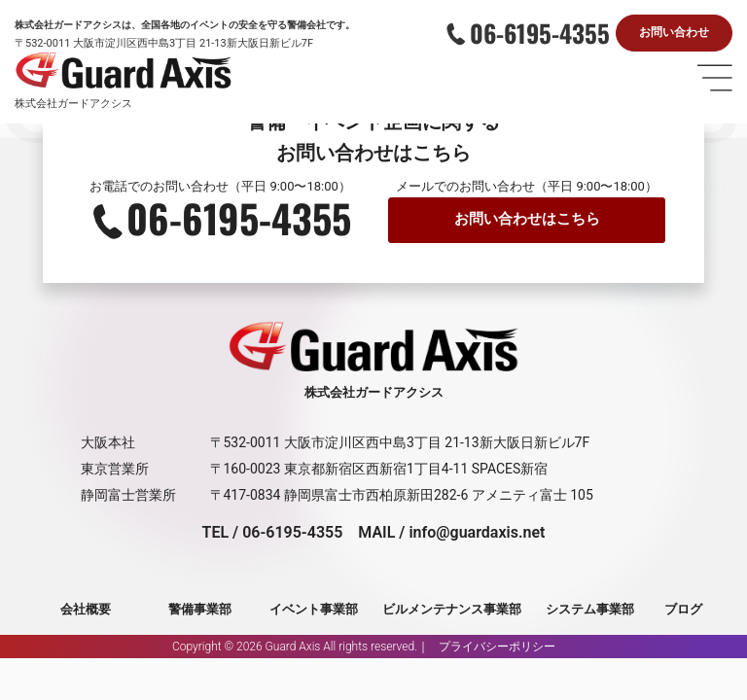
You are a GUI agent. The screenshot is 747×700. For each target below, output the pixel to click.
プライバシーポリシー (497, 647)
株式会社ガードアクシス (73, 105)
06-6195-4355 (540, 34)
